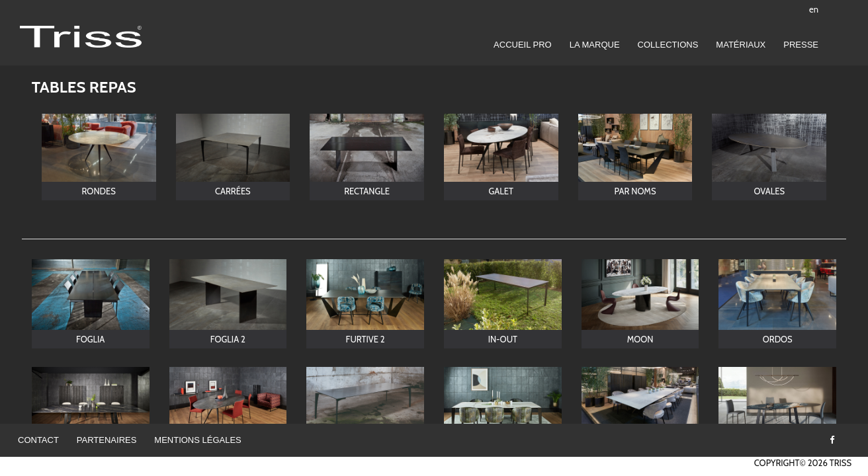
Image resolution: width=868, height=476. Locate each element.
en (814, 9)
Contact (38, 440)
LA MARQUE (595, 45)
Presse (801, 45)
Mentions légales (197, 440)
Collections (668, 45)
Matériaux (741, 45)
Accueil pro (523, 45)
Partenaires (107, 440)
